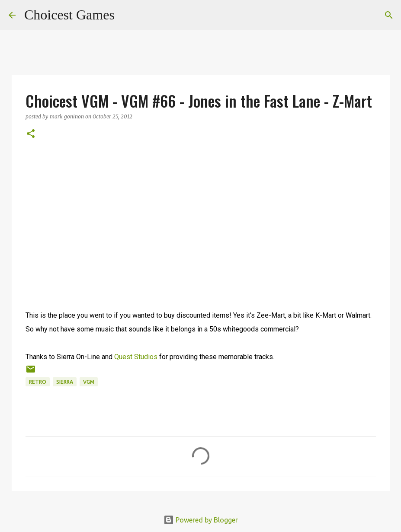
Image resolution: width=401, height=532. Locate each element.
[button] (31, 134)
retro (38, 382)
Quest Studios (136, 357)
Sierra (65, 382)
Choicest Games (69, 15)
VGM (89, 382)
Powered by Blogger (201, 520)
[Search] (127, 15)
